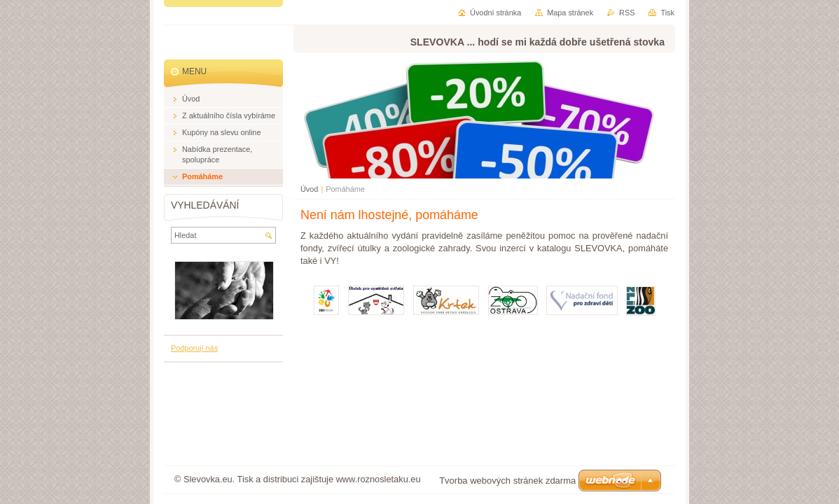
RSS (627, 13)
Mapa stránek (570, 13)
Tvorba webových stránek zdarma (507, 481)
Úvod (309, 189)
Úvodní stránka (495, 13)
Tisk (667, 13)
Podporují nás (194, 348)
